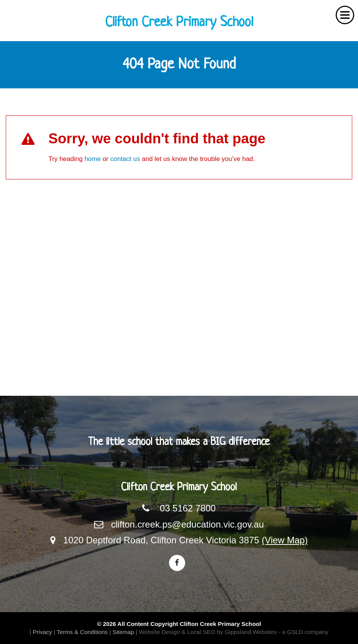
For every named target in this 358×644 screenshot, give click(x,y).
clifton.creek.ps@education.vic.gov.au (187, 524)
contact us (125, 159)
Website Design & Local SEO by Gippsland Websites (208, 632)
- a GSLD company (303, 632)
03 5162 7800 (188, 508)
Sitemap (123, 632)
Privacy (42, 632)
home (93, 159)
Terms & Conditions (82, 632)
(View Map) (285, 540)
